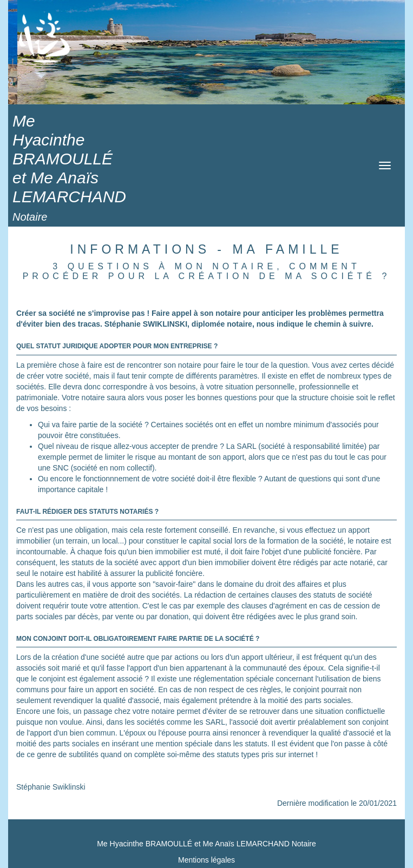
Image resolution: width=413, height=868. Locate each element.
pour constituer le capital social (179, 541)
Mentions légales (206, 860)
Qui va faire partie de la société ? (93, 425)
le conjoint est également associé (87, 679)
